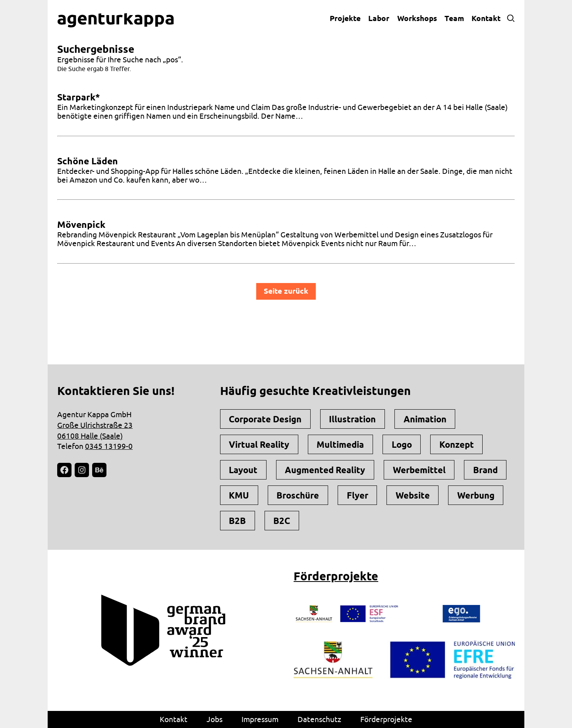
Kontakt (486, 18)
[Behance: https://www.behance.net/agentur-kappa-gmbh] (99, 470)
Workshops (417, 18)
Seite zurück (286, 291)
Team (454, 18)
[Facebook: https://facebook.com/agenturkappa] (64, 470)
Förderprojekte (336, 576)
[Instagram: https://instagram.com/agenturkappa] (82, 470)
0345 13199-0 (109, 446)
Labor (379, 18)
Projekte (345, 18)
